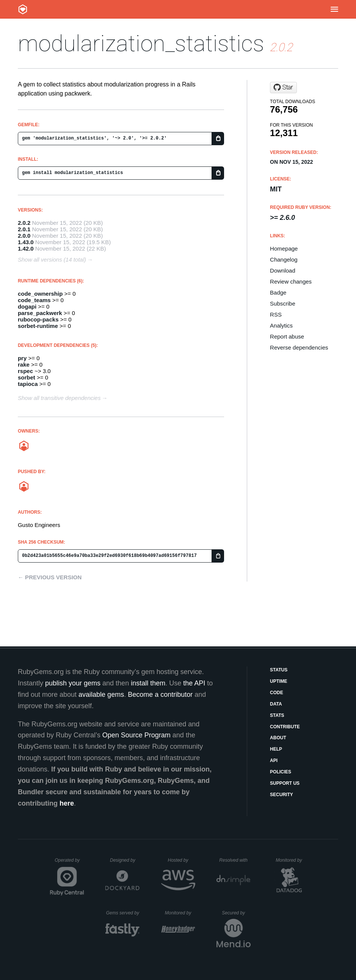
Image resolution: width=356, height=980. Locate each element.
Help (276, 749)
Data (276, 704)
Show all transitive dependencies (59, 398)
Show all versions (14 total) (52, 260)
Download (283, 270)
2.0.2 (24, 223)
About (278, 738)
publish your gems (73, 683)
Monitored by (291, 860)
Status (279, 670)
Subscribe (283, 303)
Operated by (69, 863)
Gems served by (123, 913)
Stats (277, 715)
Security (282, 795)
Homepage (284, 249)
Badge (278, 292)
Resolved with (235, 860)
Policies (281, 772)
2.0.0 (24, 236)
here (67, 803)
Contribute (285, 727)
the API (194, 683)
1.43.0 (26, 242)
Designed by (125, 860)
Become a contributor (160, 695)
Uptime (278, 681)
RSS (276, 314)
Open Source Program (136, 735)
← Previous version (50, 577)
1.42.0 (26, 249)
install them (148, 683)
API (274, 760)
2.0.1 (24, 229)
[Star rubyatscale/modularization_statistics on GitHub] (283, 88)
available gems (101, 695)
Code (277, 693)
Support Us (285, 783)
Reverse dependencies (299, 347)
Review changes (291, 281)
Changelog (284, 260)
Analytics (281, 325)
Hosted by (181, 860)
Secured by (236, 913)
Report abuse (287, 336)
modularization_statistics (141, 43)
